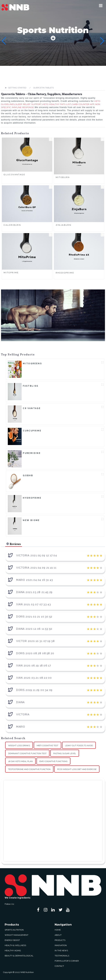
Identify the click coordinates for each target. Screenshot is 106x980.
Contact (59, 966)
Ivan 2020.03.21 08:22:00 (34, 678)
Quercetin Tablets (43, 88)
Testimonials (62, 956)
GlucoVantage (14, 175)
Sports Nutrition (14, 930)
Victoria (23, 714)
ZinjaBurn (64, 225)
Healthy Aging (13, 951)
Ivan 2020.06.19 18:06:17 (34, 666)
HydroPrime (32, 498)
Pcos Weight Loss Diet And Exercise (77, 769)
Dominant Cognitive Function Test (27, 753)
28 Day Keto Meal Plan (20, 761)
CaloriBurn (12, 225)
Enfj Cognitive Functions (53, 761)
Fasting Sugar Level (65, 753)
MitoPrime (11, 273)
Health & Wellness (15, 945)
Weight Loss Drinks (19, 746)
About (58, 935)
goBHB (28, 476)
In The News (61, 951)
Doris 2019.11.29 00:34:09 (34, 690)
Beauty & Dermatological (19, 956)
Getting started (17, 88)
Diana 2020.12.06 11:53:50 (34, 629)
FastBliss (31, 386)
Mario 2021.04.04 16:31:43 (35, 580)
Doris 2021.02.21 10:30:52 (34, 617)
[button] (101, 6)
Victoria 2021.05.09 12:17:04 (37, 555)
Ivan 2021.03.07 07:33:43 (34, 604)
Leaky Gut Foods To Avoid (79, 746)
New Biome (31, 520)
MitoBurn (63, 177)
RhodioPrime (65, 273)
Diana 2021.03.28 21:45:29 (34, 592)
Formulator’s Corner (67, 961)
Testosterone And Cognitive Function (29, 769)
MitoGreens (32, 364)
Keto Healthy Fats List (57, 104)
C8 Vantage (32, 408)
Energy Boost (12, 940)
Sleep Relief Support (29, 104)
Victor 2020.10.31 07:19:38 (35, 641)
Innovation (61, 945)
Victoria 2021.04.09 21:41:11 (36, 568)
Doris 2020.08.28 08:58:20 (35, 653)
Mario (21, 727)
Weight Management (17, 935)
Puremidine (32, 453)
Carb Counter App (83, 104)
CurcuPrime (32, 431)
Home (58, 930)
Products (60, 940)
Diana (20, 702)
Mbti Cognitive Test (47, 746)
